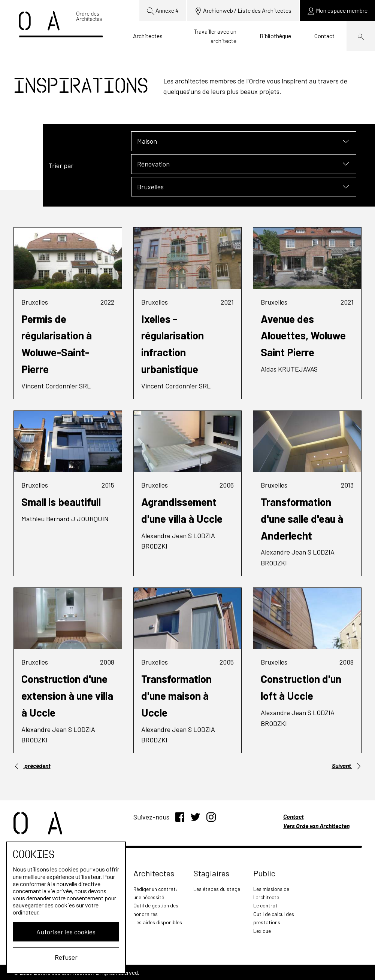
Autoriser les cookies (66, 932)
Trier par (61, 165)
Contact (324, 36)
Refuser (66, 957)
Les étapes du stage (217, 889)
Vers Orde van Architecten (316, 826)
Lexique (262, 931)
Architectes (148, 36)
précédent (32, 766)
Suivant (347, 766)
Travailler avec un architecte (215, 36)
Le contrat (265, 905)
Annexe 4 (163, 11)
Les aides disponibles (158, 922)
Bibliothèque (275, 36)
